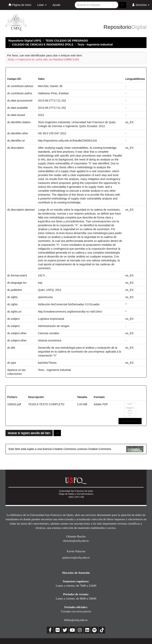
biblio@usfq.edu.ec (76, 620)
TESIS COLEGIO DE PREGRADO (67, 41)
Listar (42, 5)
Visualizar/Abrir (130, 421)
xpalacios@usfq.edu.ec (76, 557)
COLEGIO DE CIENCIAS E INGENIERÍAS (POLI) (43, 45)
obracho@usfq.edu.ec (76, 541)
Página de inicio (20, 5)
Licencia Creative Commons (94, 449)
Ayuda (56, 5)
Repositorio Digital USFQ (25, 41)
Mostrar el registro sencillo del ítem (29, 433)
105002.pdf (14, 404)
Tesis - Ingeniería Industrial (95, 45)
